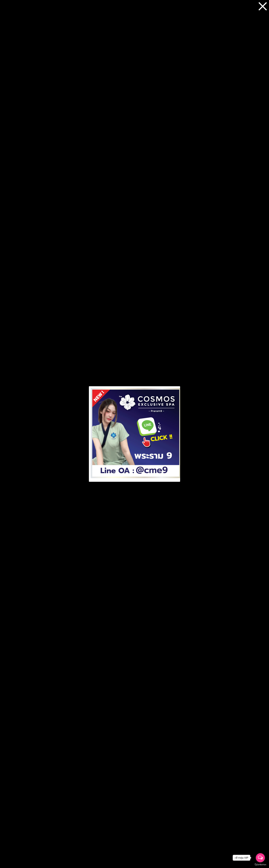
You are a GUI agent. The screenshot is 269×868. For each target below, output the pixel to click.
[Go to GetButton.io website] (260, 864)
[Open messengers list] (260, 858)
